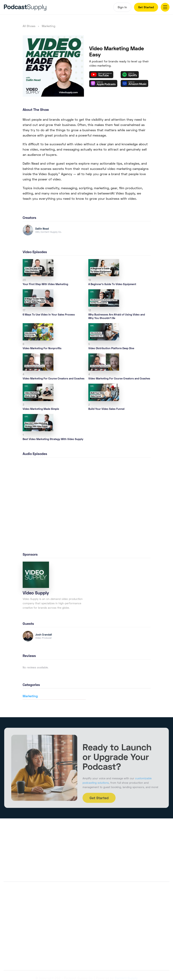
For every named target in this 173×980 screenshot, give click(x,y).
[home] (44, 7)
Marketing (49, 26)
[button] (165, 7)
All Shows (29, 26)
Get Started (146, 7)
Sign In (122, 7)
